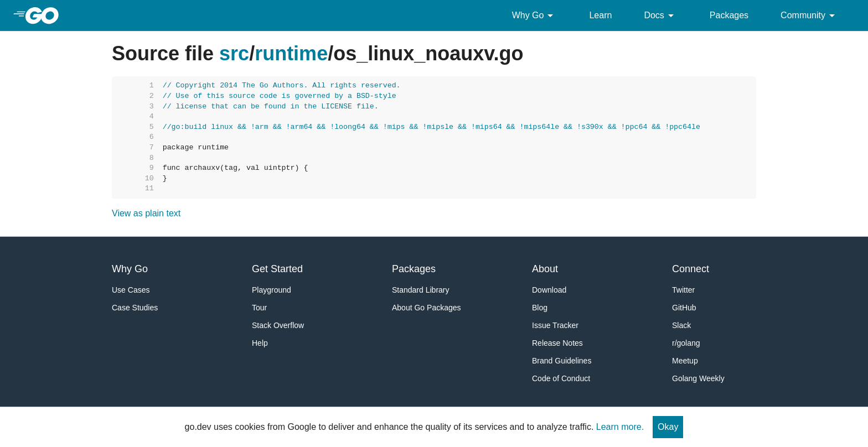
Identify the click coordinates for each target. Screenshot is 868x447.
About (545, 269)
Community (810, 15)
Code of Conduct (561, 378)
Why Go (535, 15)
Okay (668, 427)
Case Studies (135, 308)
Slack (681, 325)
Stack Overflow (278, 325)
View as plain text (146, 213)
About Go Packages (427, 308)
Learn (600, 15)
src (234, 53)
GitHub (684, 308)
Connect (691, 269)
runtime (291, 53)
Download (549, 290)
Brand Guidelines (562, 361)
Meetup (685, 361)
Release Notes (557, 343)
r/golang (686, 343)
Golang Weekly (698, 378)
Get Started (277, 269)
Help (260, 343)
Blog (540, 308)
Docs (660, 15)
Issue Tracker (555, 325)
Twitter (683, 290)
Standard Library (421, 290)
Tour (259, 308)
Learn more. (620, 427)
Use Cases (131, 290)
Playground (272, 290)
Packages (729, 15)
